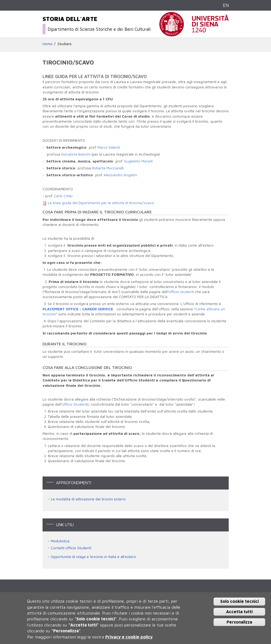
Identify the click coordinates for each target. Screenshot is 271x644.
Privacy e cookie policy (129, 637)
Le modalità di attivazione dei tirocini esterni (88, 499)
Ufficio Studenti (75, 404)
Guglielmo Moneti (138, 161)
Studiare (64, 44)
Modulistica (60, 541)
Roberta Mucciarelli (108, 168)
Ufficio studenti (181, 292)
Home (47, 44)
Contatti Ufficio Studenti (71, 548)
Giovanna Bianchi (76, 154)
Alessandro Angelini (120, 175)
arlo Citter (64, 196)
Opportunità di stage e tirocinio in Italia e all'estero (93, 557)
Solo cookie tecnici (239, 601)
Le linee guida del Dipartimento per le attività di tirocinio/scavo (101, 203)
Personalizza (239, 622)
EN (226, 5)
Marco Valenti (109, 147)
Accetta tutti (239, 612)
